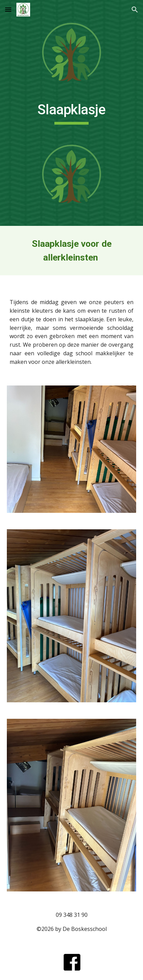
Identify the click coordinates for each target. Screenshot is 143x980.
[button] (8, 9)
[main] (71, 113)
